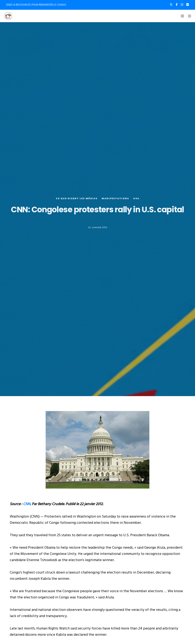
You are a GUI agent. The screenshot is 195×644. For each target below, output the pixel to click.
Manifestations (115, 199)
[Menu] (188, 16)
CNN (27, 504)
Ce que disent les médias (77, 199)
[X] (171, 5)
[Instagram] (182, 5)
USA (136, 199)
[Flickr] (188, 5)
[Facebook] (177, 5)
